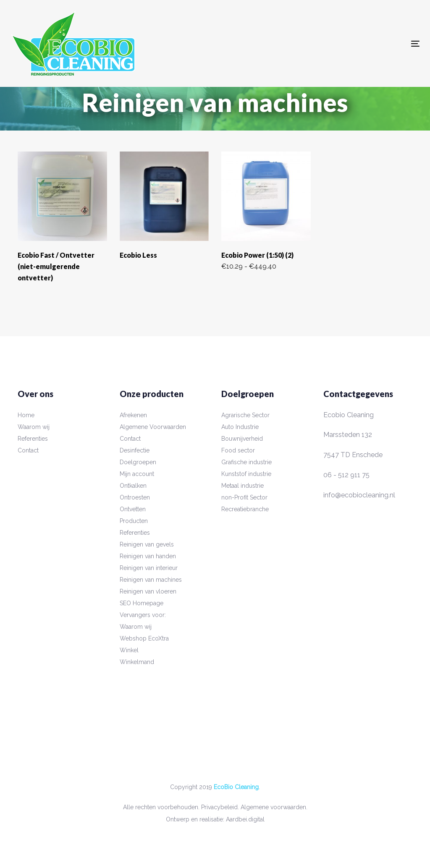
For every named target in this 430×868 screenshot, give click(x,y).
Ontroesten (135, 497)
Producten (134, 521)
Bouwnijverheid (242, 439)
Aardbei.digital (245, 819)
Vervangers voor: (143, 615)
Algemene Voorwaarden (153, 427)
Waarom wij (34, 427)
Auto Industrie (240, 427)
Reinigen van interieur (149, 568)
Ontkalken (133, 486)
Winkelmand (137, 662)
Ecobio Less (138, 255)
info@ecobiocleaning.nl (359, 495)
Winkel (129, 650)
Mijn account (137, 474)
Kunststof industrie (246, 474)
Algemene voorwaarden (273, 807)
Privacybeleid (219, 807)
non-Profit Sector (244, 497)
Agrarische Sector (245, 415)
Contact (28, 450)
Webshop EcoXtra (144, 638)
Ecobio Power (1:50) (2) (257, 255)
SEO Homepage (142, 603)
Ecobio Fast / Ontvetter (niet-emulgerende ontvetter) (56, 266)
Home (26, 415)
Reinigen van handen (148, 556)
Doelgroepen (138, 462)
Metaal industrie (243, 486)
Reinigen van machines (151, 580)
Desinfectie (135, 450)
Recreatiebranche (245, 509)
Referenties (33, 439)
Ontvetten (133, 509)
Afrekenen (133, 415)
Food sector (238, 450)
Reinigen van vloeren (148, 591)
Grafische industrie (246, 462)
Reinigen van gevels (147, 544)
